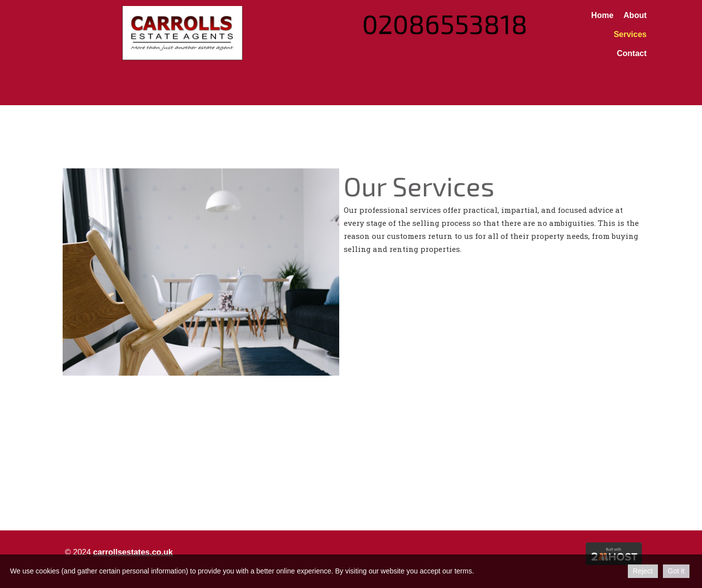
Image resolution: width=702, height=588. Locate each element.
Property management (319, 516)
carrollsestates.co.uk (133, 552)
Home (602, 15)
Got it (676, 571)
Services (630, 34)
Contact (632, 53)
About (635, 15)
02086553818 (445, 24)
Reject (643, 571)
